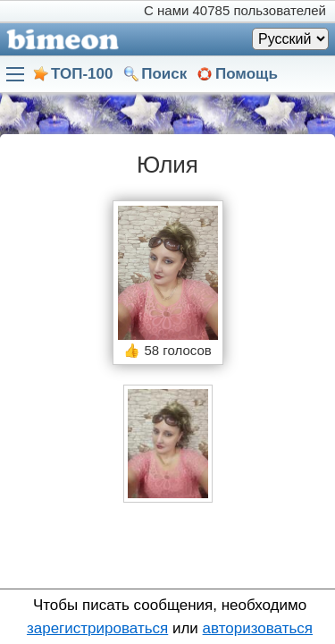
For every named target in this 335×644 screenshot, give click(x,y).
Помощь (247, 74)
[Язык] (290, 39)
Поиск (164, 74)
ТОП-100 (82, 74)
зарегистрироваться (97, 628)
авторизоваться (258, 628)
